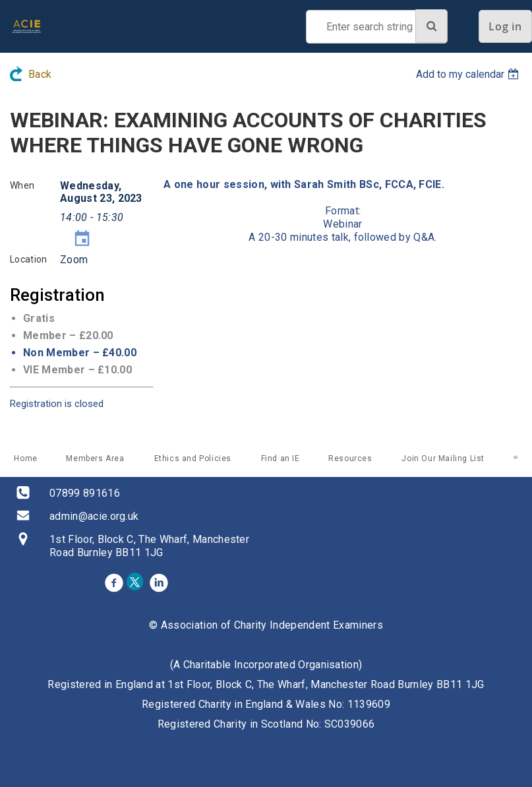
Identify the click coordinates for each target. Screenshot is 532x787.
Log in (505, 26)
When (22, 185)
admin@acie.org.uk (94, 516)
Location (29, 259)
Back (40, 74)
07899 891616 (85, 493)
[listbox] (469, 74)
